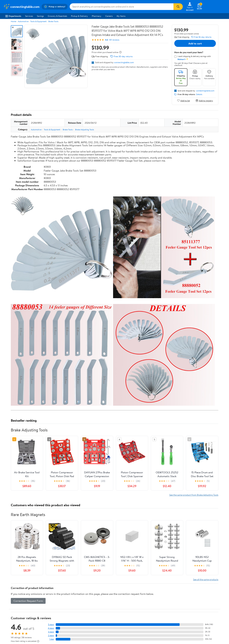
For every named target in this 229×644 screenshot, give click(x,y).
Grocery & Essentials (57, 16)
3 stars (51, 632)
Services (29, 16)
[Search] (178, 7)
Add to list (184, 100)
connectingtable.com (124, 62)
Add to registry (204, 100)
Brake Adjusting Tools (85, 130)
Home (13, 21)
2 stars (51, 635)
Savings (40, 16)
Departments (13, 16)
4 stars (51, 628)
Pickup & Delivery (79, 16)
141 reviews (114, 40)
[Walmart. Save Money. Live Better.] (21, 7)
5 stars (51, 624)
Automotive (23, 21)
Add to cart (195, 43)
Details (199, 94)
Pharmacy (97, 16)
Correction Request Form (28, 601)
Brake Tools (53, 21)
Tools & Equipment (38, 21)
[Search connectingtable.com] (122, 7)
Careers (109, 16)
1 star (52, 639)
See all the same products (206, 579)
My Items (121, 16)
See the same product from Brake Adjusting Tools (194, 495)
